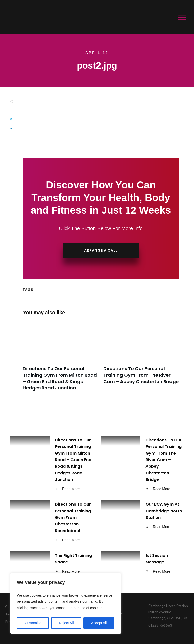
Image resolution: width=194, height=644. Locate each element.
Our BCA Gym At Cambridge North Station (142, 523)
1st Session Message (142, 564)
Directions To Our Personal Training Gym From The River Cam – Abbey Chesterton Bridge (141, 359)
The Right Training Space (52, 564)
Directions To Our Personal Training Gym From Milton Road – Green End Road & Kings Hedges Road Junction (60, 359)
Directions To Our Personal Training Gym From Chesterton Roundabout (52, 523)
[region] (66, 603)
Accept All (99, 623)
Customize (33, 623)
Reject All (66, 623)
